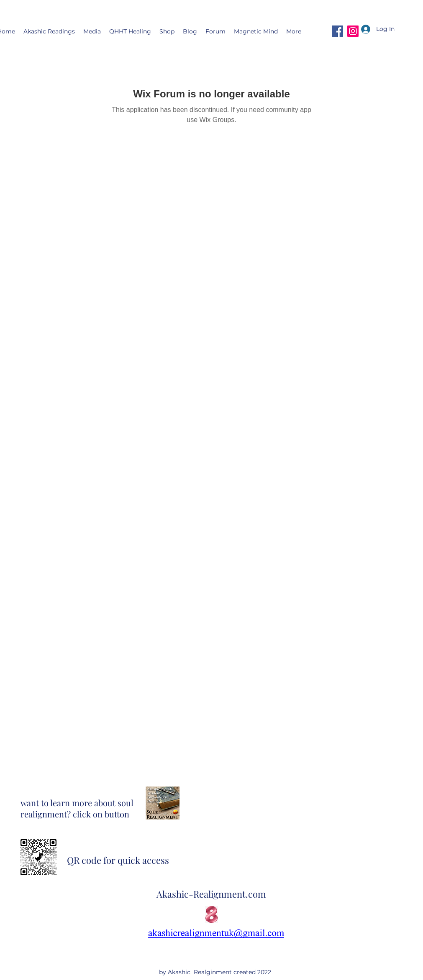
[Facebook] (337, 31)
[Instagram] (353, 31)
